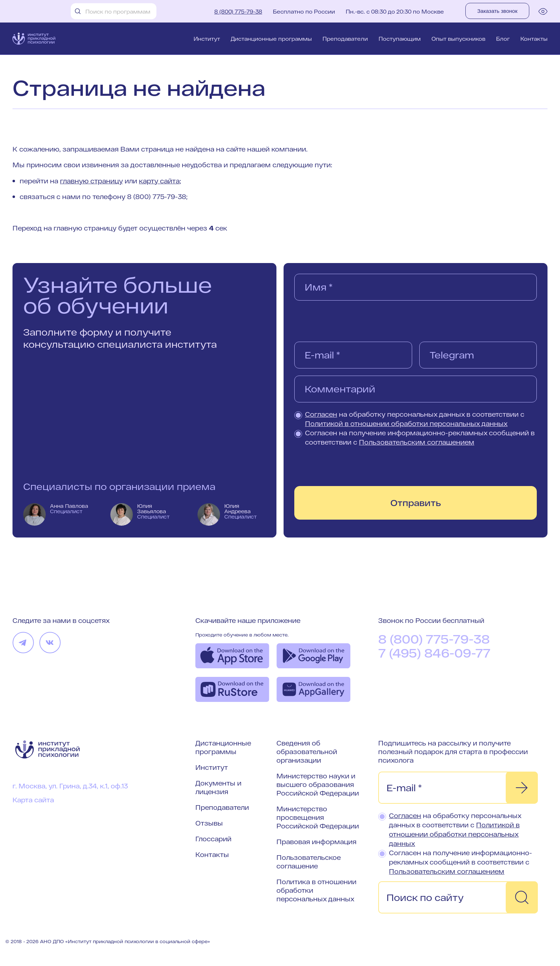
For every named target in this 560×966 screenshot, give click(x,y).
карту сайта (159, 181)
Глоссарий (213, 839)
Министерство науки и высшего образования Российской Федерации (318, 784)
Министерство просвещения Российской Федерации (318, 817)
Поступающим (400, 39)
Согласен (321, 414)
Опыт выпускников (458, 39)
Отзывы (209, 823)
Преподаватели (345, 39)
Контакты (534, 39)
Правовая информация (316, 842)
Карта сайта (33, 800)
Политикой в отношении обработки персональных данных (406, 423)
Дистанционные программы (271, 39)
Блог (503, 39)
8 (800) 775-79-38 (238, 11)
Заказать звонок (497, 11)
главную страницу (91, 181)
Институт (207, 39)
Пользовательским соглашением (417, 442)
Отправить (416, 503)
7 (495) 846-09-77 (434, 653)
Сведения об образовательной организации (307, 752)
